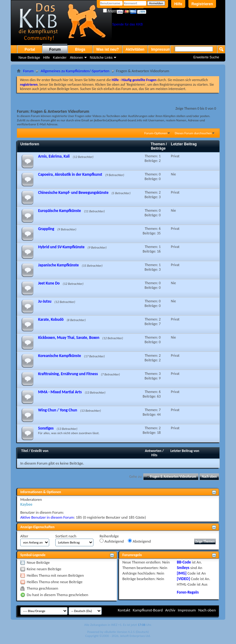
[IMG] (182, 573)
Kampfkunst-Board (148, 610)
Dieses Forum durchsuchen (193, 133)
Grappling (46, 229)
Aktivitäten (135, 49)
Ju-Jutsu (45, 301)
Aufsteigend (112, 541)
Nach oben (209, 477)
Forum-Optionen (156, 133)
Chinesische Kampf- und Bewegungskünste (73, 192)
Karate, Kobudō (51, 319)
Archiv (170, 610)
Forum (55, 49)
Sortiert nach (66, 536)
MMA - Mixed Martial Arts (60, 392)
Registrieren (202, 4)
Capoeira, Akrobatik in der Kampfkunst (70, 174)
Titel (25, 451)
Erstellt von (40, 451)
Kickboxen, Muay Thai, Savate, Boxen (69, 338)
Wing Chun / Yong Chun (58, 410)
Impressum (161, 49)
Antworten (153, 451)
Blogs (80, 49)
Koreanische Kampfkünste (60, 356)
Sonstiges (46, 428)
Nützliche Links (101, 57)
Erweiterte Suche (206, 57)
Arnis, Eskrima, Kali (54, 156)
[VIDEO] (183, 579)
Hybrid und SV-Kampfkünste (61, 247)
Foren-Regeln (188, 592)
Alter (24, 536)
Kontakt (124, 610)
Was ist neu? (108, 49)
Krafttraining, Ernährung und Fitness (68, 374)
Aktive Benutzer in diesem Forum (47, 517)
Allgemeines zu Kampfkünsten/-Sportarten (75, 71)
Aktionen (76, 57)
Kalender (60, 57)
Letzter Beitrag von (185, 451)
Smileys (183, 568)
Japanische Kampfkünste (58, 265)
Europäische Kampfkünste (59, 211)
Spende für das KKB (128, 24)
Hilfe (178, 4)
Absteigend (139, 541)
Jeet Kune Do (49, 283)
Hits (154, 455)
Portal (30, 49)
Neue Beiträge (29, 57)
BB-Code (184, 562)
